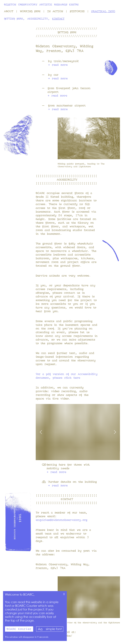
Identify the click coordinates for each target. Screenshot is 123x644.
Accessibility (38, 19)
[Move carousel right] (99, 432)
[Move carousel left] (57, 432)
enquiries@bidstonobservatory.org (61, 520)
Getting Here (13, 19)
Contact (58, 19)
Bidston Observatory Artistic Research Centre (41, 5)
